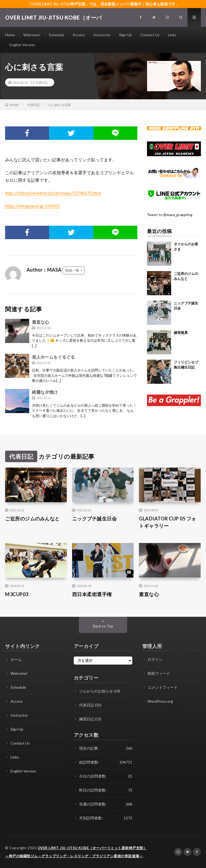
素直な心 (41, 322)
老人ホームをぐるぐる (53, 357)
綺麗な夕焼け (45, 392)
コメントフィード (163, 687)
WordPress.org (160, 701)
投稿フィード (159, 673)
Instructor (102, 35)
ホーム (16, 659)
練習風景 (181, 333)
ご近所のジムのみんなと (32, 519)
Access (79, 35)
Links (172, 35)
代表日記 (42, 82)
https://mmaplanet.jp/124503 (32, 206)
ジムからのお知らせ (96, 691)
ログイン (155, 659)
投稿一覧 (72, 270)
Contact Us (150, 35)
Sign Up (126, 35)
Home (10, 35)
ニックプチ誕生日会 (95, 519)
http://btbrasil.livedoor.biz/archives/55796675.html (53, 193)
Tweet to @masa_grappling (170, 215)
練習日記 (87, 719)
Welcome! (32, 35)
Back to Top (103, 626)
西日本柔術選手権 (92, 594)
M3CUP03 (17, 594)
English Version (22, 45)
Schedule (57, 35)
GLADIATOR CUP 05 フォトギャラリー (168, 522)
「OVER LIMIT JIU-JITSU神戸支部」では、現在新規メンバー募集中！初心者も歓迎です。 (103, 4)
